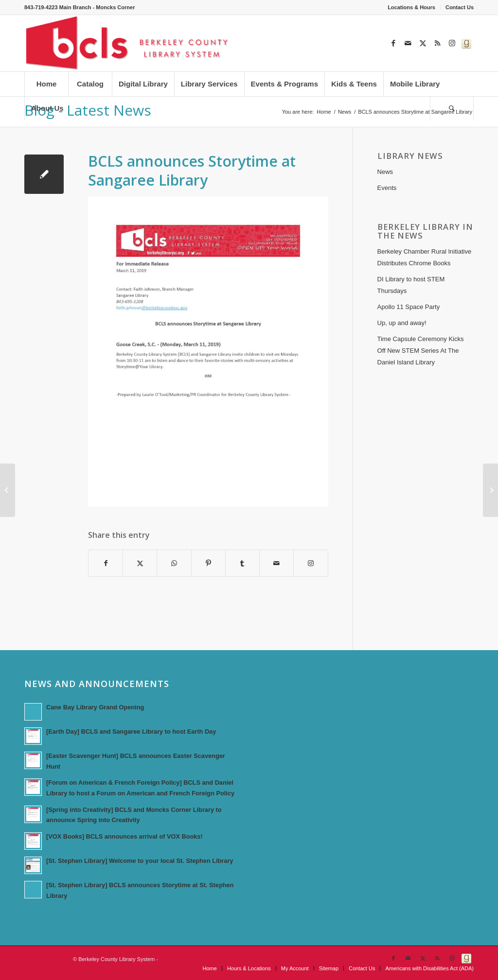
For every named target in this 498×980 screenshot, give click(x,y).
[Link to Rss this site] (437, 43)
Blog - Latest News (88, 110)
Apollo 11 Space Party (409, 307)
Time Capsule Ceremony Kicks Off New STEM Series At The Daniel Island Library (421, 351)
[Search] (452, 108)
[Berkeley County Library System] (127, 43)
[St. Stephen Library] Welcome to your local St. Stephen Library (140, 861)
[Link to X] (423, 43)
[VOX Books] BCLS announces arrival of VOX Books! (124, 836)
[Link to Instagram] (452, 43)
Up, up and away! (402, 323)
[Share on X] (140, 563)
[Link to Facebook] (393, 43)
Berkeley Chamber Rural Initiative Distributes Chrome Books (425, 257)
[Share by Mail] (276, 563)
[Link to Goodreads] (466, 43)
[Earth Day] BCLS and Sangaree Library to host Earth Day (131, 731)
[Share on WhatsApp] (174, 563)
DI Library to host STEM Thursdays (411, 285)
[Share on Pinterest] (208, 563)
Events (387, 188)
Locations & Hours (411, 7)
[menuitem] (412, 7)
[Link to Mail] (408, 43)
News (385, 172)
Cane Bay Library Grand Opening (95, 707)
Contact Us (460, 7)
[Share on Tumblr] (242, 563)
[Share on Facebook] (106, 563)
